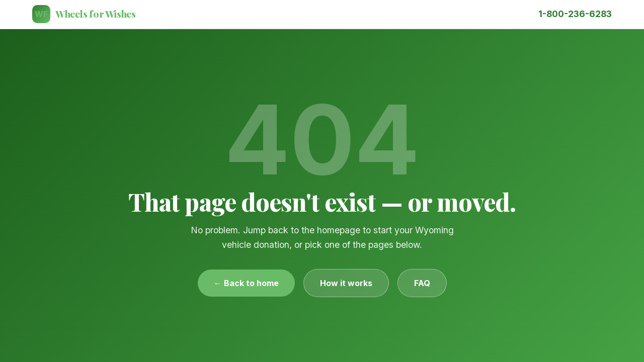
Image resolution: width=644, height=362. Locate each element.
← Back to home (246, 283)
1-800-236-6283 (575, 14)
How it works (346, 283)
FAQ (422, 283)
